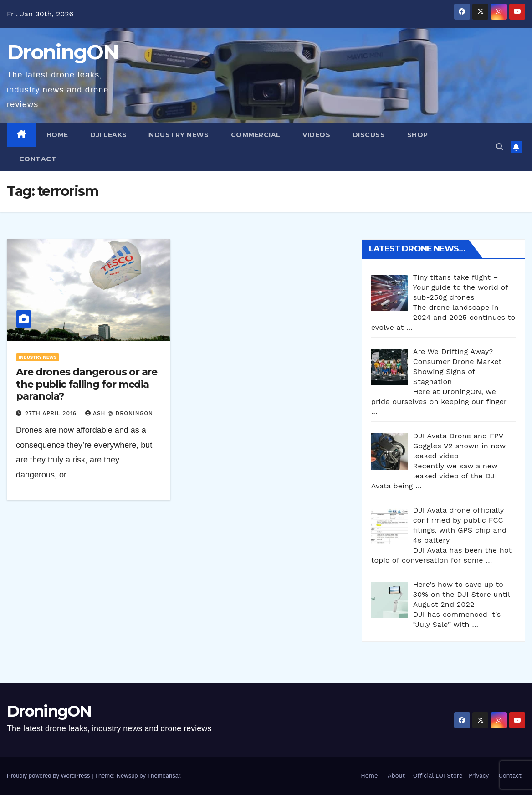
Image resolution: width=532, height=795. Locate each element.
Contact (37, 159)
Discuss (368, 135)
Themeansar (164, 776)
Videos (316, 135)
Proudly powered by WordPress (49, 776)
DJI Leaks (108, 135)
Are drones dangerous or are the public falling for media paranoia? (87, 384)
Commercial (255, 135)
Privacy (479, 776)
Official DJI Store (437, 776)
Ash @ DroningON (119, 413)
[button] (500, 147)
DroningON (63, 52)
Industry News (178, 135)
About (396, 776)
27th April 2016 (52, 413)
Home (57, 135)
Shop (417, 135)
